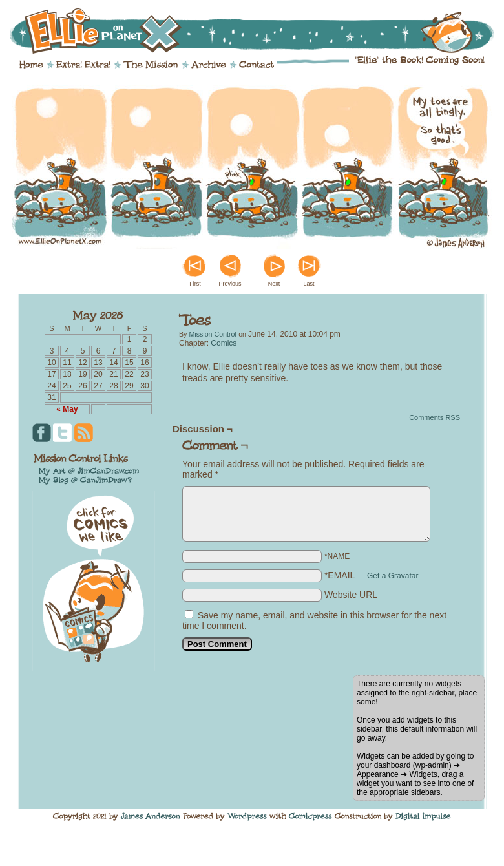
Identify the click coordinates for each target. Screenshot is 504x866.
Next (274, 284)
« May (67, 409)
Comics (224, 343)
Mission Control (212, 334)
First (195, 284)
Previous (230, 284)
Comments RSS (435, 417)
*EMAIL (372, 575)
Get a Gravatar (393, 576)
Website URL (351, 595)
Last (309, 284)
